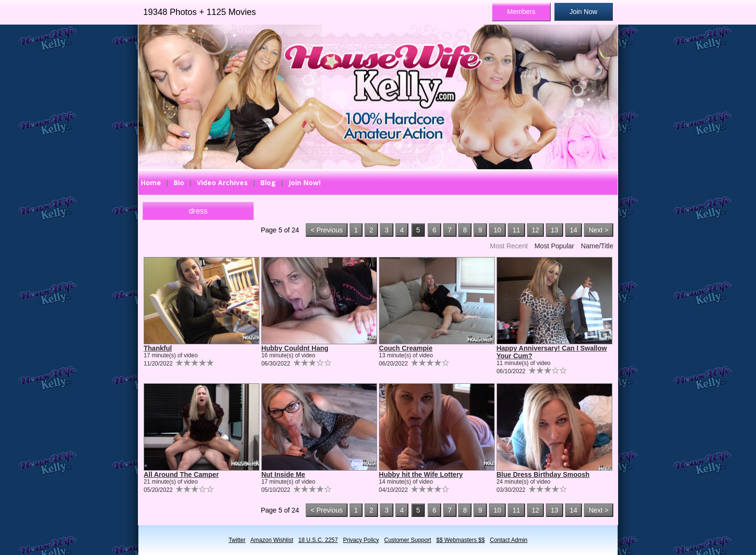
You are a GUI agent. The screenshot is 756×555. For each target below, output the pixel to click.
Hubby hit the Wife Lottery (421, 474)
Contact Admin (509, 540)
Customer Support (408, 540)
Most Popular (554, 246)
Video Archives (222, 183)
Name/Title (597, 246)
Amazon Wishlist (272, 540)
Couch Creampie (406, 348)
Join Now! (304, 183)
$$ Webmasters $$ (461, 540)
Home (151, 183)
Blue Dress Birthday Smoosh (543, 474)
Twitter (237, 540)
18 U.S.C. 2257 (318, 540)
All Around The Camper (181, 474)
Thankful (158, 348)
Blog (268, 183)
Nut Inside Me (283, 474)
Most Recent (509, 246)
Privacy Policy (361, 540)
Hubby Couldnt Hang (295, 348)
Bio (179, 183)
